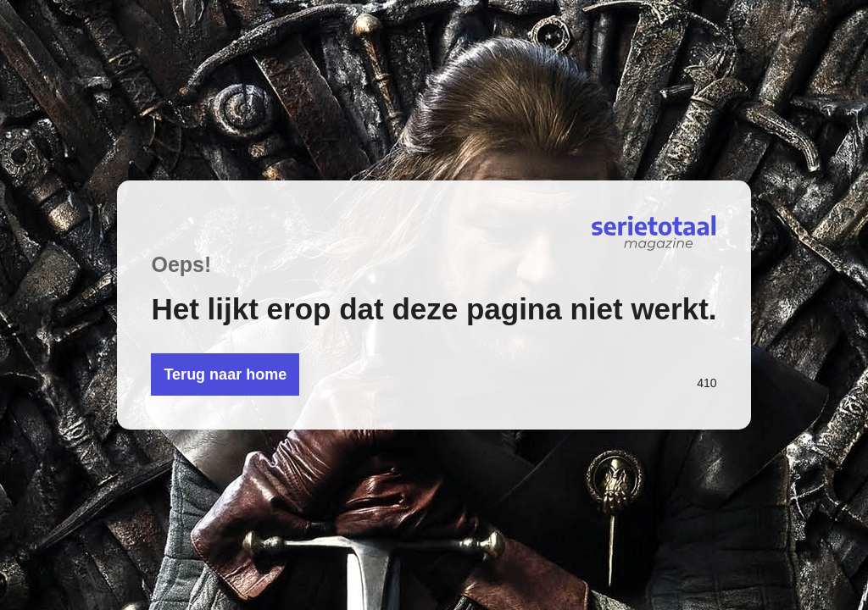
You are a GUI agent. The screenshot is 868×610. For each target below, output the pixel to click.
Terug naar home (225, 374)
